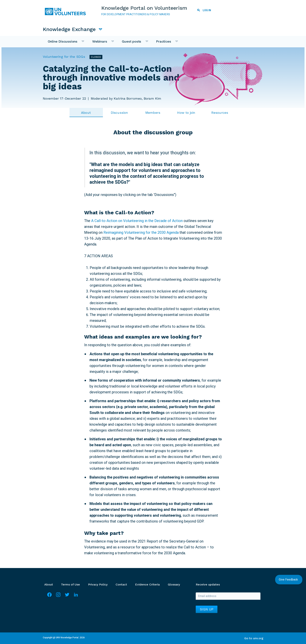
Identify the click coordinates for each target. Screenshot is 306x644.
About (86, 112)
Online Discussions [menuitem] (64, 43)
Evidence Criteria (147, 584)
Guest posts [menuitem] (133, 43)
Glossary (174, 584)
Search (199, 11)
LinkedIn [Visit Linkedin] (76, 596)
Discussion (119, 112)
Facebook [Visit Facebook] (49, 596)
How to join (186, 112)
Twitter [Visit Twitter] (67, 596)
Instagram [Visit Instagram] (58, 596)
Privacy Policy (98, 584)
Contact (121, 584)
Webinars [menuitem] (101, 43)
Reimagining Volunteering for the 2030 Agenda (141, 232)
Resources (220, 112)
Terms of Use (70, 584)
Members (153, 112)
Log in (207, 10)
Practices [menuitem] (165, 43)
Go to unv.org (254, 638)
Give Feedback (289, 580)
